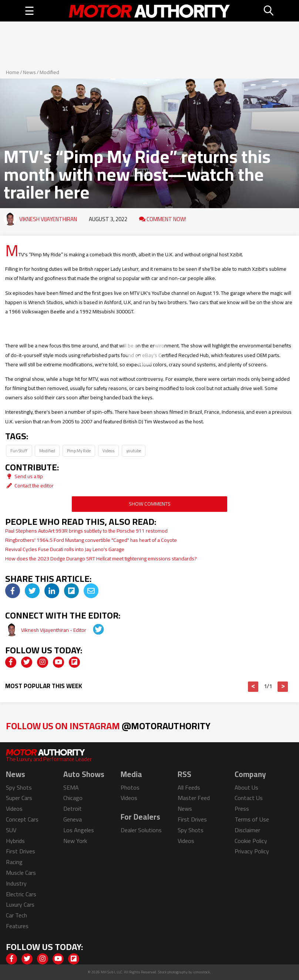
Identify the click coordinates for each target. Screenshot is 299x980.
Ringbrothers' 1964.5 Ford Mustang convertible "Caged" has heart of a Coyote (91, 540)
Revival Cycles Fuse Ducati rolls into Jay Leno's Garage (65, 549)
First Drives (21, 851)
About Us (246, 787)
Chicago (73, 798)
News (29, 72)
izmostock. (202, 972)
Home (13, 72)
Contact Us (249, 798)
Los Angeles (79, 830)
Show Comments (150, 504)
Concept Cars (22, 819)
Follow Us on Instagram (108, 726)
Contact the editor (29, 486)
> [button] (283, 687)
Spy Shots (19, 787)
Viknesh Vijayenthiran (48, 219)
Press (242, 809)
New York (75, 841)
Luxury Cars (20, 904)
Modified (49, 72)
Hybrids (15, 841)
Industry (16, 883)
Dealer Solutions (141, 830)
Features (17, 926)
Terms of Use (252, 819)
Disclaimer (247, 830)
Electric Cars (21, 894)
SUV (11, 830)
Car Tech (16, 915)
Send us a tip (24, 476)
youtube (134, 451)
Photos (130, 787)
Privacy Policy (252, 851)
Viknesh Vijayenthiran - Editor (54, 630)
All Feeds (189, 787)
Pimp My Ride (79, 451)
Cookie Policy (251, 841)
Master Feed (194, 798)
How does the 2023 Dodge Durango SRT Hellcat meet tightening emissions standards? (101, 559)
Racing (14, 862)
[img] (13, 591)
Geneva (73, 819)
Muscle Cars (21, 873)
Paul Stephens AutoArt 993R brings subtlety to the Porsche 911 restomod (86, 531)
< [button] (253, 687)
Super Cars (19, 798)
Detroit (73, 809)
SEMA (71, 787)
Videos (108, 451)
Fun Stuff (19, 451)
